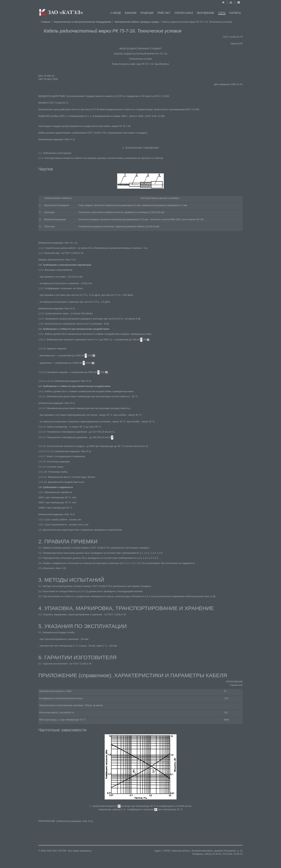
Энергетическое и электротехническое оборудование (82, 22)
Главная (45, 22)
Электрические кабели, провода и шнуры (137, 22)
